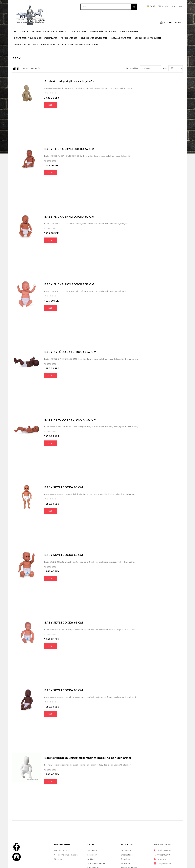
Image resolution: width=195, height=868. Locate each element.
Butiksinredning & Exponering (49, 31)
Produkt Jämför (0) (32, 68)
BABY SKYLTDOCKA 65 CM (64, 487)
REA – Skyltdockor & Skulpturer (80, 45)
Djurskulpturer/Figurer (94, 38)
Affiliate (91, 859)
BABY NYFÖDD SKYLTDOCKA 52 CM (70, 352)
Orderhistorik (127, 855)
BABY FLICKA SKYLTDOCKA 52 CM (69, 149)
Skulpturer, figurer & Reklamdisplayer (36, 38)
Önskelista (125, 859)
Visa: (165, 68)
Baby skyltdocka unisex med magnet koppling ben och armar (88, 758)
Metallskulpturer (121, 38)
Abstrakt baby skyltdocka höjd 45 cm (71, 82)
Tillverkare (92, 851)
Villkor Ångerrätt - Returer (66, 855)
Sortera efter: (132, 68)
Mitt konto (126, 851)
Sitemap (58, 859)
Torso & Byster (78, 31)
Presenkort (92, 855)
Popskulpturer (69, 38)
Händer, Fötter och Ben (103, 31)
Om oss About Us (62, 851)
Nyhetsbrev (126, 864)
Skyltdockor (21, 31)
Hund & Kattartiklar (26, 45)
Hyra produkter (50, 45)
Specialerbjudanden (96, 864)
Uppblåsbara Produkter (148, 38)
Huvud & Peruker (129, 31)
